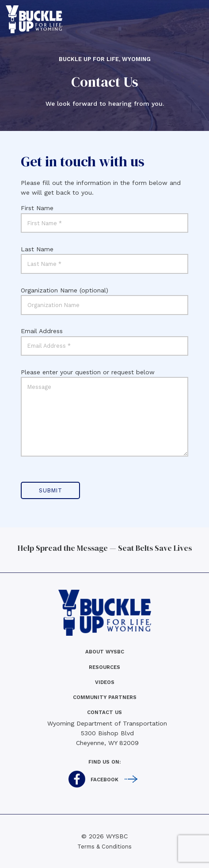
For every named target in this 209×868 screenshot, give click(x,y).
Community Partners (105, 697)
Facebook (104, 780)
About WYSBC (105, 652)
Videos (105, 682)
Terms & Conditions (104, 847)
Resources (104, 667)
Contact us (104, 712)
